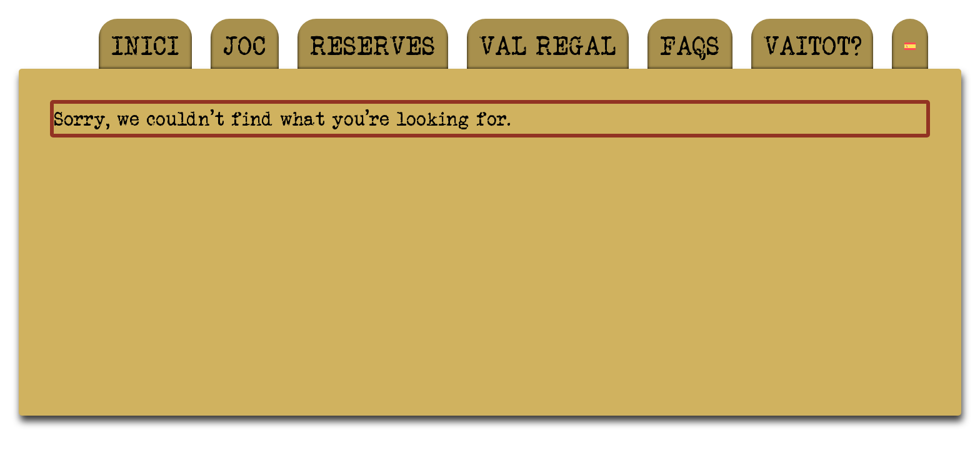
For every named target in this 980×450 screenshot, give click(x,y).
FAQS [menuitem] (690, 46)
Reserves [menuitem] (373, 46)
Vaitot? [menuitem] (812, 46)
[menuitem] (910, 46)
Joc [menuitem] (245, 46)
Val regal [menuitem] (548, 46)
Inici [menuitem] (145, 46)
